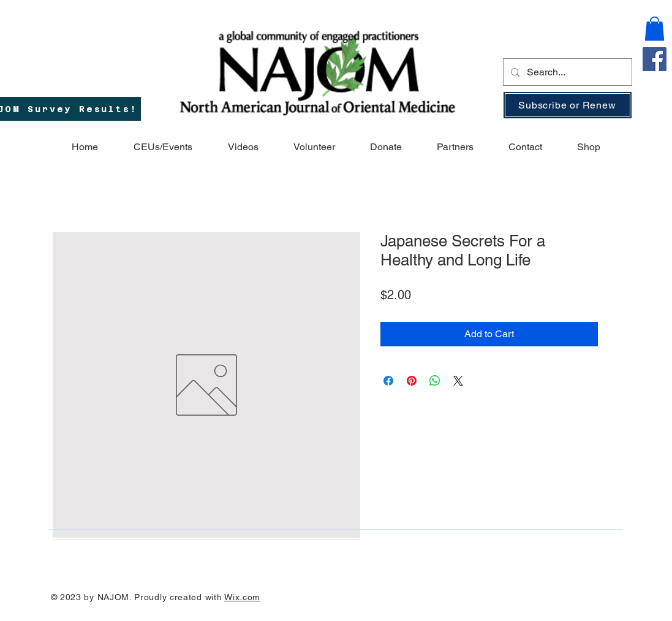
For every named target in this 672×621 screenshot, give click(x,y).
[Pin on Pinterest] (412, 381)
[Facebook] (655, 59)
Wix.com (242, 597)
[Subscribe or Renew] (568, 105)
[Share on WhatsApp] (435, 381)
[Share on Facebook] (388, 381)
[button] (655, 29)
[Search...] (566, 72)
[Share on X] (458, 381)
